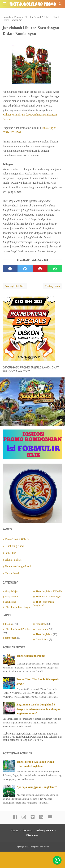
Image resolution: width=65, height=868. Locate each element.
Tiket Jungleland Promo (31, 656)
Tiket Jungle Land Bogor (18, 607)
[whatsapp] (55, 269)
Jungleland (11, 602)
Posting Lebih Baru (15, 286)
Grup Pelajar (12, 591)
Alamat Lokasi (13, 560)
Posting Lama (52, 286)
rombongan (11, 638)
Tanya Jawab (12, 573)
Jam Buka (11, 553)
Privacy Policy (45, 830)
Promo (8, 624)
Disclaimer (32, 835)
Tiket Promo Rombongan (48, 597)
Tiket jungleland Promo (32, 4)
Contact (27, 830)
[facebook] (10, 269)
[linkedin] (41, 818)
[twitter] (25, 269)
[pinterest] (40, 269)
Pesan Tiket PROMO (17, 539)
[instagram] (24, 818)
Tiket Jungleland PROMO (49, 591)
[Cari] (60, 5)
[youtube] (50, 818)
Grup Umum (12, 597)
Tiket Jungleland (14, 546)
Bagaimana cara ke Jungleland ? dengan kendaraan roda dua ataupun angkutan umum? (38, 709)
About (14, 830)
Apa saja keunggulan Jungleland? (37, 787)
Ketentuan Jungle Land (18, 566)
